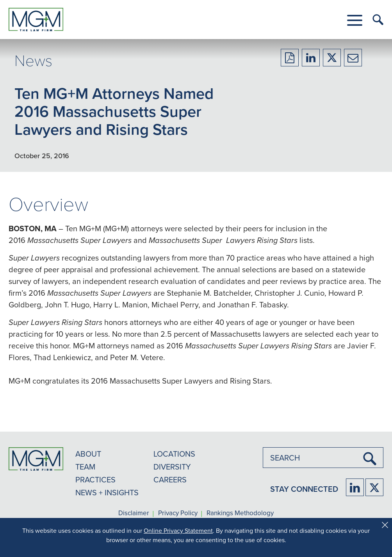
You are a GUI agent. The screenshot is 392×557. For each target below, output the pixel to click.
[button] (355, 20)
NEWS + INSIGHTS (107, 492)
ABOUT (88, 454)
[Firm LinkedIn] (355, 487)
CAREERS (170, 479)
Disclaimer (134, 513)
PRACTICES (95, 479)
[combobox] (323, 458)
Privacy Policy (178, 513)
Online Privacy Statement (178, 530)
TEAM (85, 467)
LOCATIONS (174, 454)
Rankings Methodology (240, 513)
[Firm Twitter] (374, 487)
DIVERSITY (172, 467)
